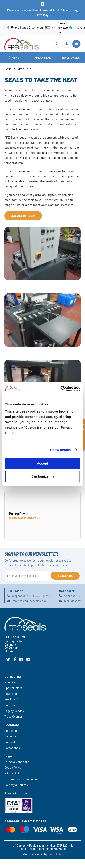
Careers (10, 705)
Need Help (24, 69)
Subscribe (65, 576)
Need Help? (11, 699)
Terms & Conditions (17, 762)
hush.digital (55, 854)
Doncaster (11, 742)
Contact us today (23, 216)
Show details (61, 450)
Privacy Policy (13, 773)
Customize (43, 476)
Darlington (11, 736)
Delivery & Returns (16, 785)
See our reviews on (69, 28)
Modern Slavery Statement (21, 779)
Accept (42, 463)
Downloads (11, 694)
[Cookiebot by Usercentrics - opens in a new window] (61, 389)
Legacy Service (14, 711)
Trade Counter (13, 716)
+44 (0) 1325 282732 (38, 596)
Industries (11, 682)
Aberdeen (11, 731)
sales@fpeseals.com (33, 601)
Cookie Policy (13, 768)
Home (8, 69)
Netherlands (12, 748)
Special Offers (13, 688)
